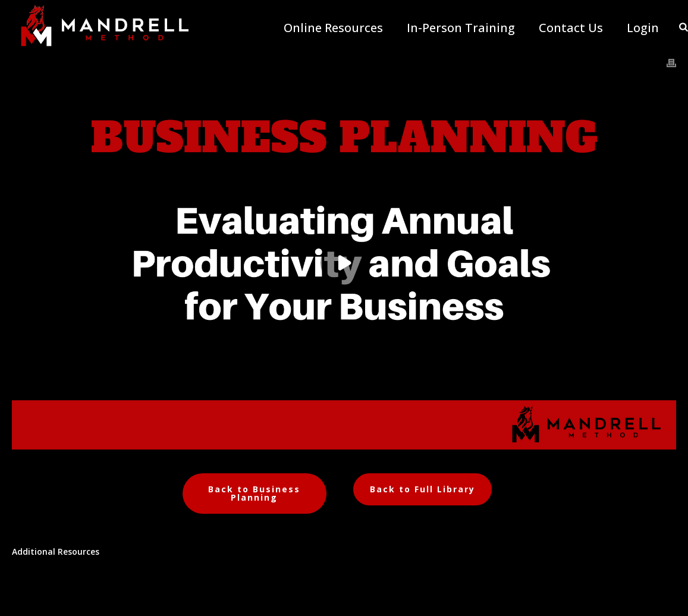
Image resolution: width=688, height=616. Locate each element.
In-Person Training (461, 28)
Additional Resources (56, 551)
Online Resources (333, 28)
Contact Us (571, 28)
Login (643, 28)
